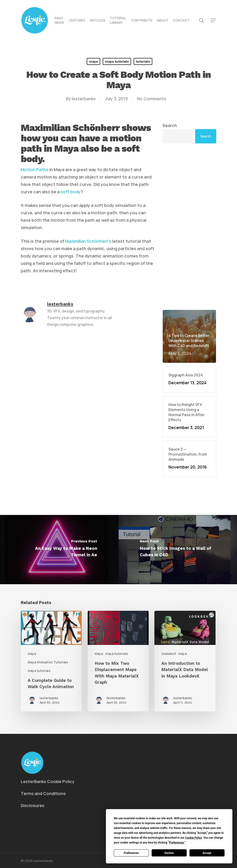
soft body (71, 192)
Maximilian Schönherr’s (88, 241)
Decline (169, 853)
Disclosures (33, 805)
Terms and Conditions (43, 793)
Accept (207, 853)
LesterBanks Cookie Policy (48, 781)
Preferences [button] (176, 843)
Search (170, 125)
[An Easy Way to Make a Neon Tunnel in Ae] (59, 550)
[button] (213, 20)
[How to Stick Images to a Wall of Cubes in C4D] (178, 550)
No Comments (152, 99)
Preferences (131, 853)
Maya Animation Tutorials (48, 662)
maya (93, 61)
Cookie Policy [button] (193, 838)
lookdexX (169, 654)
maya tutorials (117, 61)
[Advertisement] (189, 227)
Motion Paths (35, 169)
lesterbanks (84, 99)
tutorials (143, 61)
